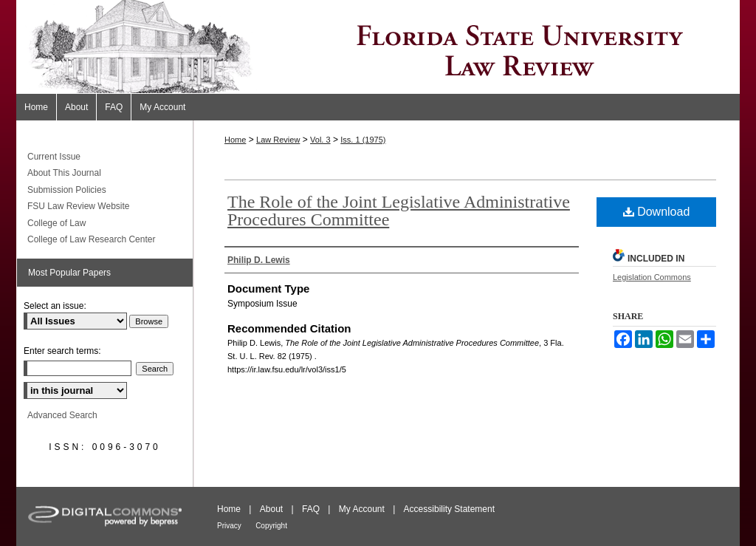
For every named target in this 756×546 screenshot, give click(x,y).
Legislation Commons (652, 277)
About (271, 509)
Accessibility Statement (449, 509)
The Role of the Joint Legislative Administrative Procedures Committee (399, 211)
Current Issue (54, 157)
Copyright (271, 526)
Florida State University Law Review (378, 47)
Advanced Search (62, 415)
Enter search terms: (62, 351)
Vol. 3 (320, 140)
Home (235, 140)
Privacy (229, 526)
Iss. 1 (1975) (363, 140)
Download (657, 212)
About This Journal (64, 173)
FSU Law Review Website (79, 206)
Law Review (278, 140)
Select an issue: (55, 306)
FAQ (311, 509)
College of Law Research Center (91, 239)
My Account (362, 509)
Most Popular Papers (69, 273)
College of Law (56, 223)
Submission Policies (67, 190)
